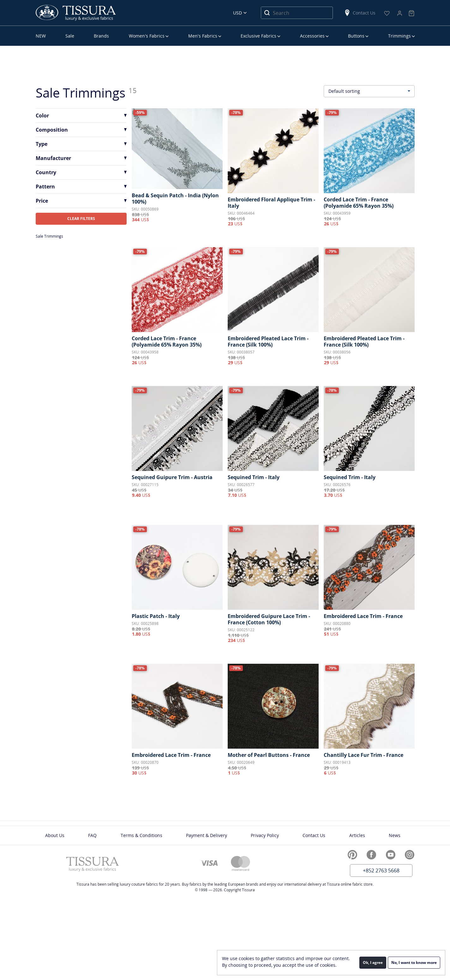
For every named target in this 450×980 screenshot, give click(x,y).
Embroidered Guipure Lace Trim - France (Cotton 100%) (269, 619)
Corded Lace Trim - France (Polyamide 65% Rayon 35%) (359, 203)
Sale (70, 36)
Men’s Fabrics (203, 36)
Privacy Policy (265, 835)
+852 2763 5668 (381, 870)
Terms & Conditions (141, 835)
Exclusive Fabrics (258, 36)
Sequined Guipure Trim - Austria (172, 477)
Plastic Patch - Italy (156, 616)
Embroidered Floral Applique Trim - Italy (271, 203)
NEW (41, 36)
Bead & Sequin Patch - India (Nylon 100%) (175, 199)
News (395, 835)
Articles (357, 835)
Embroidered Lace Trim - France (363, 616)
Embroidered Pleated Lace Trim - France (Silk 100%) (268, 342)
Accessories (312, 36)
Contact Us (360, 13)
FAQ (92, 835)
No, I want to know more (414, 962)
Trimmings (399, 36)
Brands (101, 36)
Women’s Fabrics (147, 36)
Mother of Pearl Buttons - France (269, 755)
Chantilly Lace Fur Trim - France (363, 755)
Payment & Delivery (207, 835)
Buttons (356, 36)
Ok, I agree (373, 962)
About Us (55, 835)
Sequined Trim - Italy (254, 477)
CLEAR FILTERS (81, 219)
